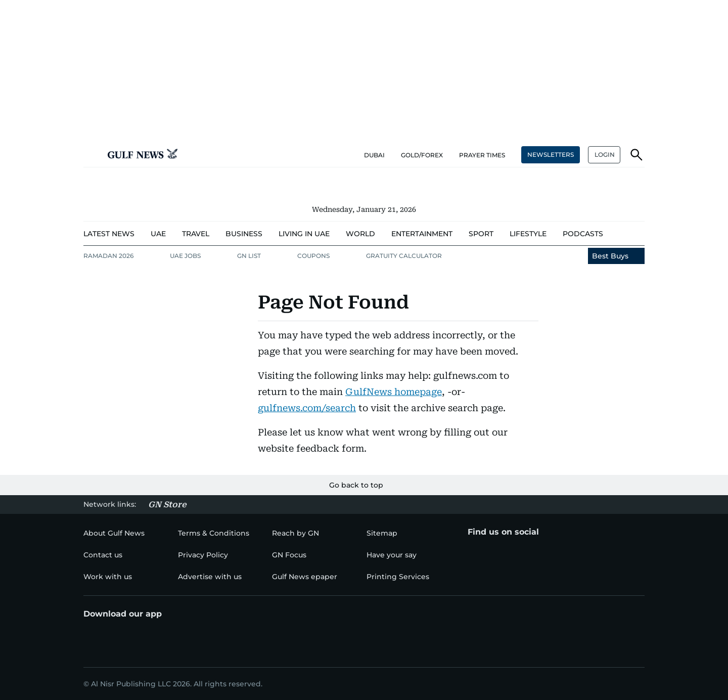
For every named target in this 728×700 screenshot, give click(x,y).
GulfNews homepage (394, 392)
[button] (92, 155)
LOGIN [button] (605, 155)
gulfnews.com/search (307, 408)
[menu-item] (109, 234)
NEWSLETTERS (551, 155)
